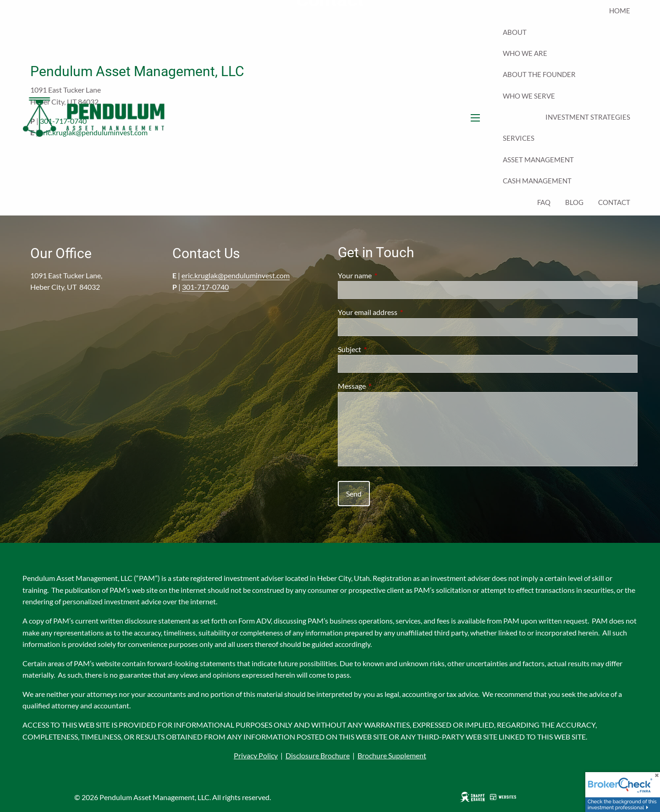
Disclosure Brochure (318, 755)
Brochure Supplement (392, 755)
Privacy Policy (256, 755)
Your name (388, 275)
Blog (574, 202)
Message (385, 386)
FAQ (544, 202)
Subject (382, 349)
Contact (614, 202)
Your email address (401, 312)
